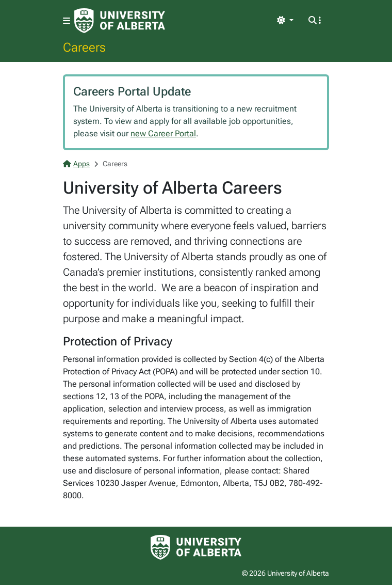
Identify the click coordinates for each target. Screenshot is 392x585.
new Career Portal (163, 133)
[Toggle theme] (285, 21)
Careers (84, 47)
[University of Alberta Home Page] (120, 21)
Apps (76, 164)
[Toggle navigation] (67, 21)
